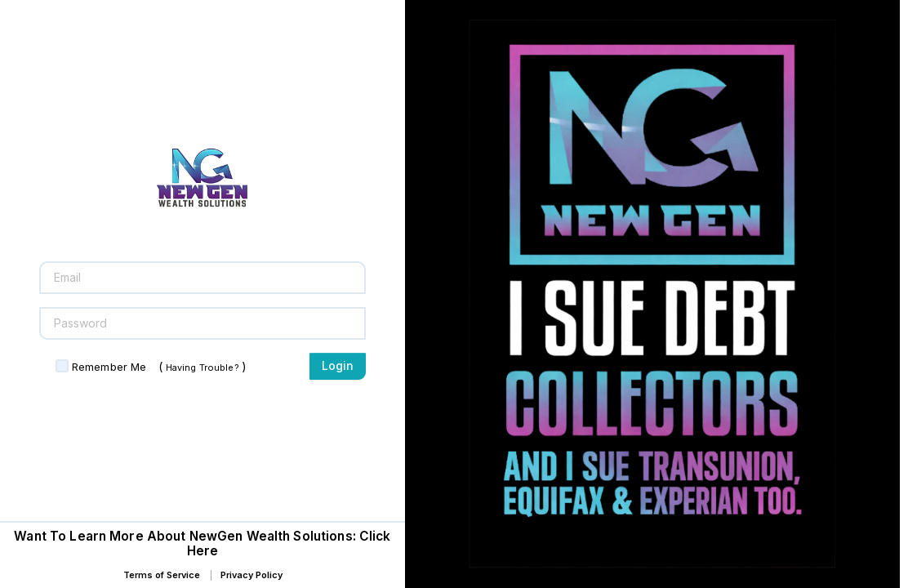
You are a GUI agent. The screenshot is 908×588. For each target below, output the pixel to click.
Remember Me (109, 367)
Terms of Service (162, 575)
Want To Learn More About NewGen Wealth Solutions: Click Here (202, 543)
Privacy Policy (251, 575)
